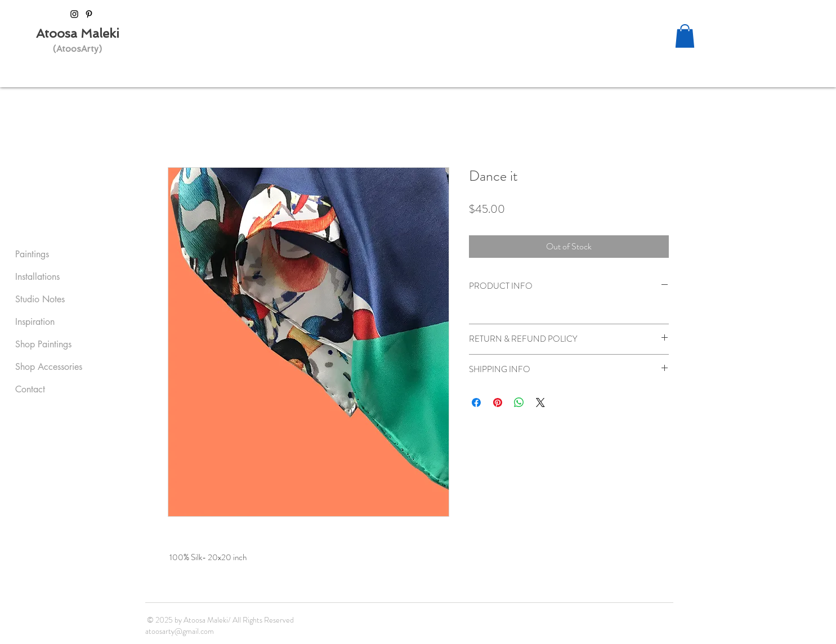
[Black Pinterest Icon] (89, 14)
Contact (30, 389)
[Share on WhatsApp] (519, 402)
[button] (685, 36)
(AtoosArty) (77, 49)
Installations (37, 277)
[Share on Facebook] (476, 402)
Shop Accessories (49, 367)
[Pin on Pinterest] (498, 402)
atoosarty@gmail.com (180, 631)
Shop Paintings (43, 344)
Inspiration (35, 322)
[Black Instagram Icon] (74, 14)
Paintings (32, 254)
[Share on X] (540, 402)
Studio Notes (40, 299)
